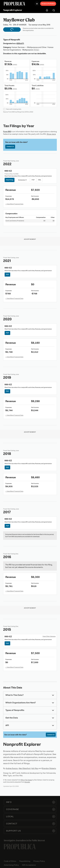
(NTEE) (36, 50)
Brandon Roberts (49, 768)
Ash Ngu (35, 768)
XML (40, 180)
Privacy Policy (39, 861)
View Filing (10, 180)
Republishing (25, 861)
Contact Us (10, 147)
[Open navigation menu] (37, 4)
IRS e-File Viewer (26, 780)
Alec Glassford (25, 768)
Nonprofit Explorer (13, 10)
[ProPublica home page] (20, 847)
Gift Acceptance (29, 865)
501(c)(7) (20, 43)
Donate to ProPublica (48, 4)
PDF (33, 180)
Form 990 (7, 132)
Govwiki (27, 782)
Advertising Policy (11, 865)
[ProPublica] (14, 4)
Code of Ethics (10, 861)
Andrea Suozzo (12, 768)
